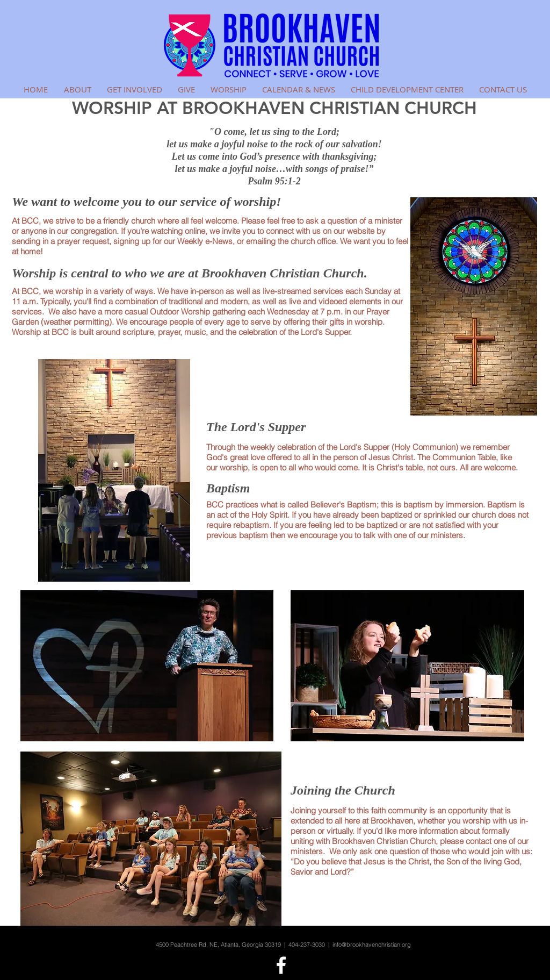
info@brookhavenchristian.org (372, 945)
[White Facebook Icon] (281, 965)
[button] (77, 90)
